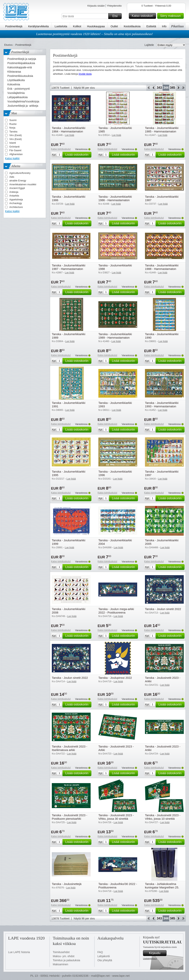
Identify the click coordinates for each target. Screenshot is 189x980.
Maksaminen (60, 964)
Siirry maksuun (171, 16)
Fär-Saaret (15, 150)
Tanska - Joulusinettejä (67, 884)
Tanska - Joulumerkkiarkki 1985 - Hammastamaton (162, 130)
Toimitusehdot (61, 952)
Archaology (16, 203)
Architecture (16, 207)
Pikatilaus (177, 26)
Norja (12, 128)
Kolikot (77, 26)
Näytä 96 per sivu (84, 88)
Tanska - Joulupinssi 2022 (115, 678)
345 (173, 88)
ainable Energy (18, 181)
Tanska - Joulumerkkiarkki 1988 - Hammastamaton (162, 267)
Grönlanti (14, 147)
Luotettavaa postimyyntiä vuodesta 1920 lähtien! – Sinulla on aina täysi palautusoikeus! (94, 34)
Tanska (13, 132)
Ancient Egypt (17, 188)
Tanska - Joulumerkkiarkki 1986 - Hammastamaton (115, 198)
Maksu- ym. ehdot (64, 956)
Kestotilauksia (132, 26)
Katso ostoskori (143, 16)
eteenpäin (178, 88)
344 (166, 88)
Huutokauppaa (96, 26)
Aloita (149, 88)
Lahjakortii (104, 956)
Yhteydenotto (114, 6)
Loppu (183, 88)
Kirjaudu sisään (96, 6)
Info (164, 26)
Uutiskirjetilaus (150, 959)
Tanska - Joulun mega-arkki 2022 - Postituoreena (116, 611)
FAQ (100, 952)
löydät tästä (85, 74)
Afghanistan (16, 154)
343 (159, 88)
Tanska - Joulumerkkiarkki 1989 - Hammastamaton (115, 336)
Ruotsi (13, 124)
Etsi (116, 16)
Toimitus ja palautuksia (66, 960)
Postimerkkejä (14, 26)
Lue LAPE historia (19, 952)
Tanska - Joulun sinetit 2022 (163, 609)
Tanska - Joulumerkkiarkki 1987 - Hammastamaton (69, 267)
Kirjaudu (157, 953)
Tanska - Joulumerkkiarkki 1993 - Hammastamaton (162, 405)
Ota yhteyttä (105, 960)
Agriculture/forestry (20, 173)
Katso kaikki (12, 158)
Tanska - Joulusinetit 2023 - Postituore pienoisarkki (70, 817)
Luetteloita (61, 26)
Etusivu (8, 45)
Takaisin (154, 88)
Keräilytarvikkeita (38, 26)
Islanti (13, 143)
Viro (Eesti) (16, 135)
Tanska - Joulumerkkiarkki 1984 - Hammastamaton (69, 130)
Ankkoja (14, 192)
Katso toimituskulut (61, 149)
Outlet (114, 26)
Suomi (13, 120)
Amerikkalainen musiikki (23, 184)
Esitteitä (151, 26)
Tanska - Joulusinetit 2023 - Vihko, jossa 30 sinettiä (116, 817)
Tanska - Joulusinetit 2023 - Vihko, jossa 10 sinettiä (163, 817)
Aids (12, 177)
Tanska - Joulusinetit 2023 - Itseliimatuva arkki (70, 748)
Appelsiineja (16, 200)
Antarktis (14, 196)
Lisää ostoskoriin (78, 155)
